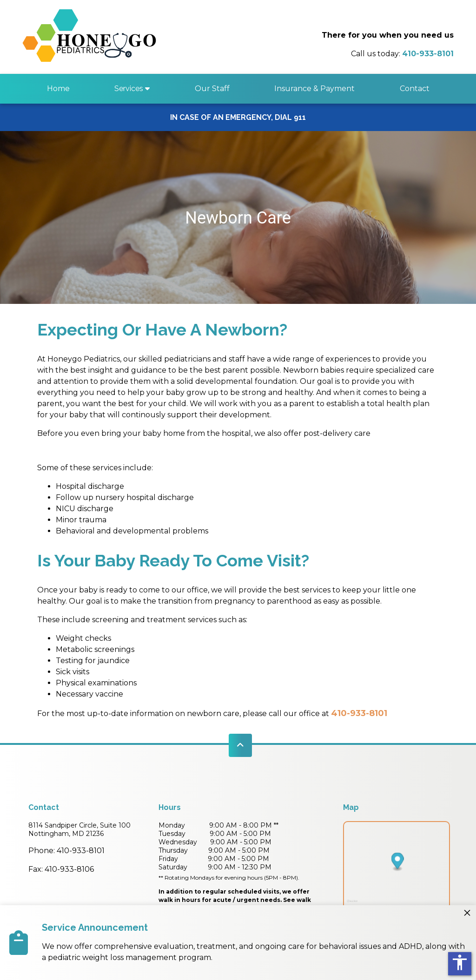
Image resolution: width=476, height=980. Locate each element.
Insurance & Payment (314, 89)
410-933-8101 (359, 713)
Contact (415, 89)
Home (58, 89)
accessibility (460, 962)
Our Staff (212, 89)
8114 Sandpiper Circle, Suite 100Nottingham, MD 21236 (79, 829)
